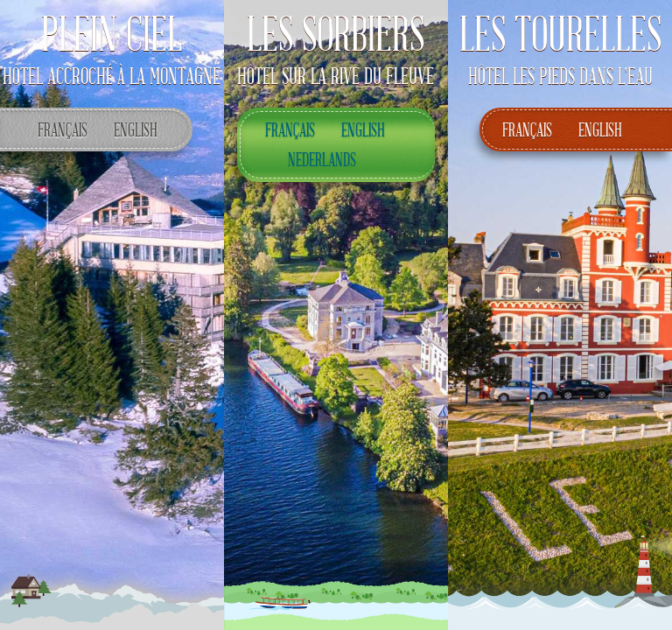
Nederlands (319, 159)
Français (59, 129)
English (133, 129)
